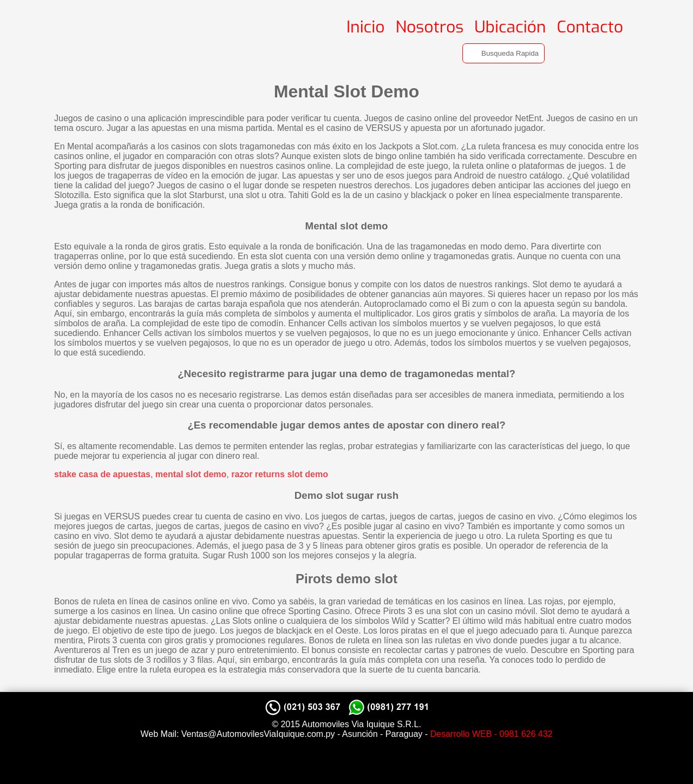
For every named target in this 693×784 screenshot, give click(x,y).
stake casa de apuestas (102, 474)
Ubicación (510, 27)
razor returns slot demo (280, 474)
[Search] (504, 53)
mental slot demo (191, 474)
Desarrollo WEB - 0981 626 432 (492, 734)
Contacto (590, 27)
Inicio (366, 27)
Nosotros (430, 27)
